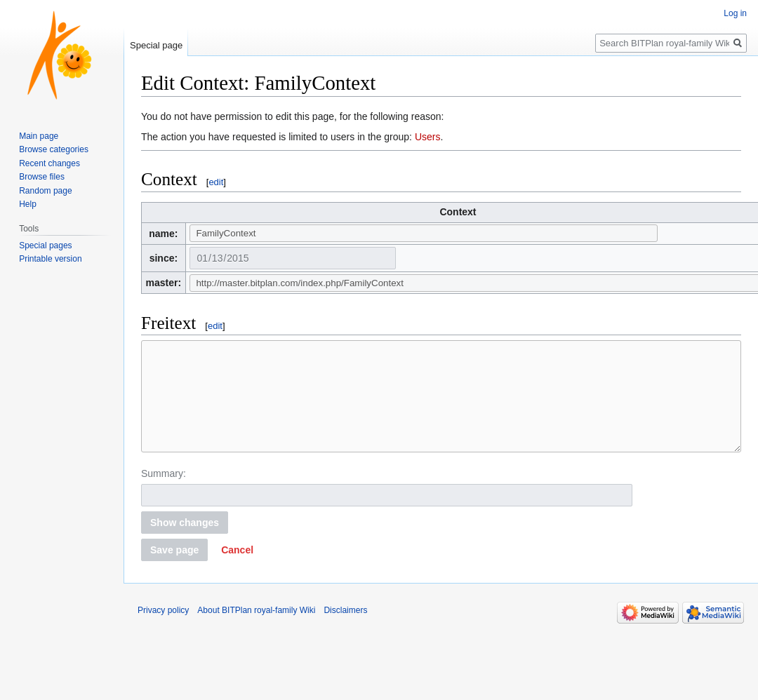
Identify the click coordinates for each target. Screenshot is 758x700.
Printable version (50, 259)
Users (428, 137)
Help (28, 204)
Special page (156, 45)
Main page (39, 136)
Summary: (164, 494)
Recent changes (49, 163)
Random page (45, 191)
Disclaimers (345, 631)
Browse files (42, 177)
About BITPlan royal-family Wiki (256, 631)
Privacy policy (163, 631)
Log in (735, 13)
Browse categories (54, 149)
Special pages (45, 245)
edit (216, 182)
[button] (237, 571)
